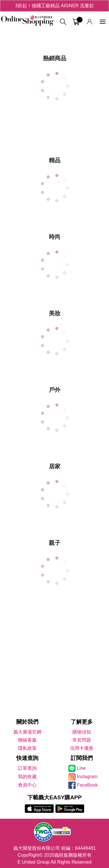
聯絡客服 (27, 740)
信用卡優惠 (82, 748)
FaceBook (87, 785)
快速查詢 (27, 758)
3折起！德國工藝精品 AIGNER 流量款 (54, 6)
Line (81, 768)
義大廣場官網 (27, 732)
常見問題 (82, 740)
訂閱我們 (82, 758)
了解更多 (82, 722)
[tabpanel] (54, 32)
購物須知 (82, 732)
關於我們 (27, 722)
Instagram (87, 777)
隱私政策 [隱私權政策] (27, 748)
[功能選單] (103, 22)
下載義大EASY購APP (54, 797)
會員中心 (27, 785)
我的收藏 (27, 777)
